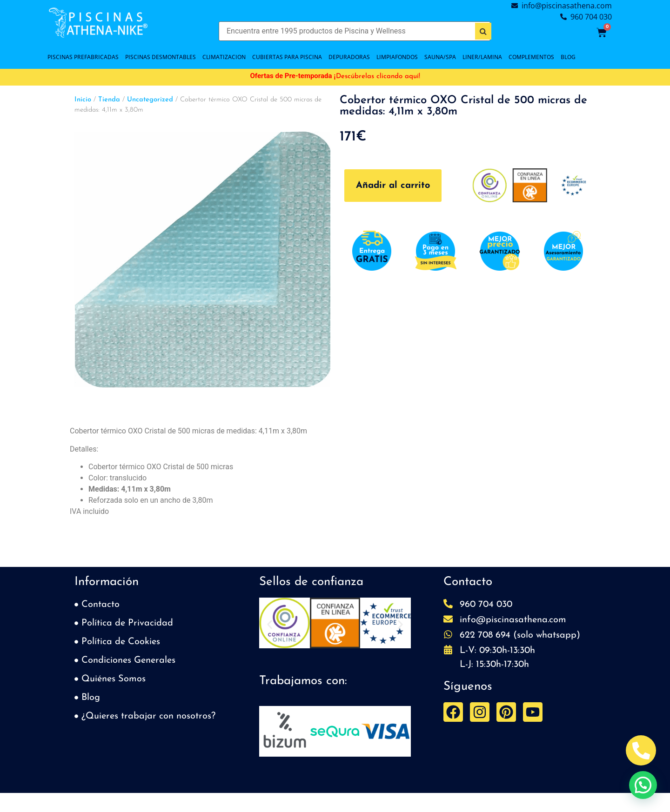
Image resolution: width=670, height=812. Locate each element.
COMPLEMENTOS (531, 57)
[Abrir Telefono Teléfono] (641, 750)
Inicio (83, 100)
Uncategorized (150, 100)
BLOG (568, 57)
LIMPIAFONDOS (397, 57)
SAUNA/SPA (440, 57)
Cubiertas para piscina (287, 57)
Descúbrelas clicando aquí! (378, 77)
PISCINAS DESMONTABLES (161, 57)
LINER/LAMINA (482, 57)
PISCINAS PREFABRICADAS (83, 57)
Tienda (109, 100)
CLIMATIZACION (224, 57)
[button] (270, 625)
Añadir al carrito (393, 186)
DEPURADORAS (349, 57)
